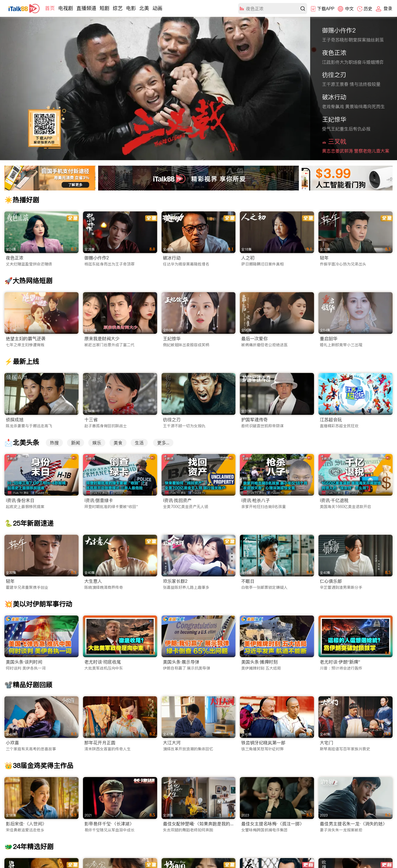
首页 (50, 8)
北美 (144, 8)
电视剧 (66, 8)
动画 (157, 8)
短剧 (104, 8)
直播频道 (86, 8)
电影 (131, 8)
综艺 (118, 8)
